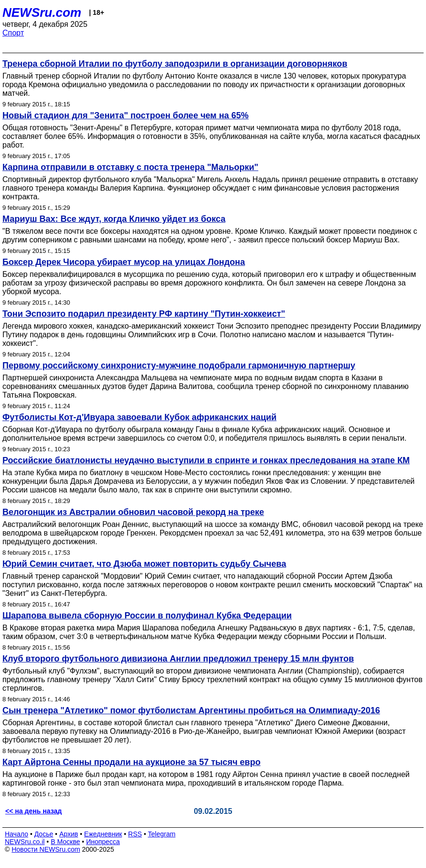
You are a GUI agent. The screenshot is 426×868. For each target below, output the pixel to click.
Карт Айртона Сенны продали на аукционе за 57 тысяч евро (132, 762)
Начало (17, 834)
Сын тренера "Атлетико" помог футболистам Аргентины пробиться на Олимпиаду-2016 (191, 710)
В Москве (65, 842)
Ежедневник (103, 834)
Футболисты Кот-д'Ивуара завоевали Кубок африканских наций (139, 417)
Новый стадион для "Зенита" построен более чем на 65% (126, 115)
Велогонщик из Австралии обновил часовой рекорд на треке (133, 512)
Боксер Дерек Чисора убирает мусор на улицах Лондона (124, 262)
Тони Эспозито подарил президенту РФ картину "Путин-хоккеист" (144, 314)
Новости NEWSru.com (46, 849)
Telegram (162, 834)
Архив (69, 834)
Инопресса (103, 842)
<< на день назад (34, 811)
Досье (44, 834)
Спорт (13, 33)
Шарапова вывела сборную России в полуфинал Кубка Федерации (147, 616)
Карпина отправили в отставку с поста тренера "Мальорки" (130, 167)
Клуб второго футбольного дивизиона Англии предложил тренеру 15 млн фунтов (178, 659)
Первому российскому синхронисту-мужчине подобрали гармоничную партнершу (179, 365)
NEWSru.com (42, 12)
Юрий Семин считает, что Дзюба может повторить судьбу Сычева (144, 564)
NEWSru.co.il (25, 842)
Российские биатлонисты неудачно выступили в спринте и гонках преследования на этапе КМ (206, 460)
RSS (135, 834)
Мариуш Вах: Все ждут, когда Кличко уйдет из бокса (114, 219)
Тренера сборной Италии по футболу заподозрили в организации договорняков (175, 64)
